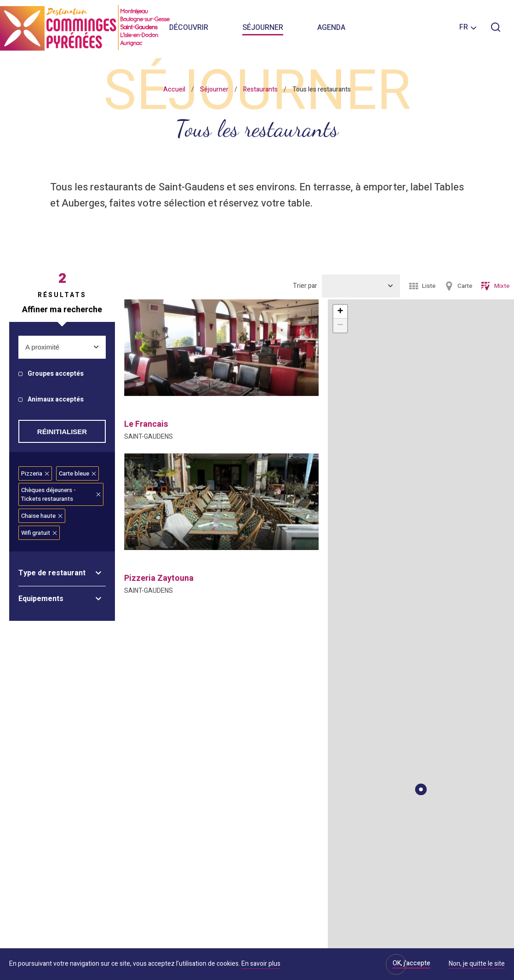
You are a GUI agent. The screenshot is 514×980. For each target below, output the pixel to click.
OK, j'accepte (411, 963)
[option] (221, 348)
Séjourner (263, 28)
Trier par (305, 286)
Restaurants (260, 89)
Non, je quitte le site (477, 964)
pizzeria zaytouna (159, 578)
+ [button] (340, 312)
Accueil (174, 89)
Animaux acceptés (56, 400)
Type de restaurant (52, 573)
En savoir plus (261, 964)
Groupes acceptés (56, 374)
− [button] (340, 326)
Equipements (41, 599)
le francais (146, 424)
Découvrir (189, 28)
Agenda (331, 28)
